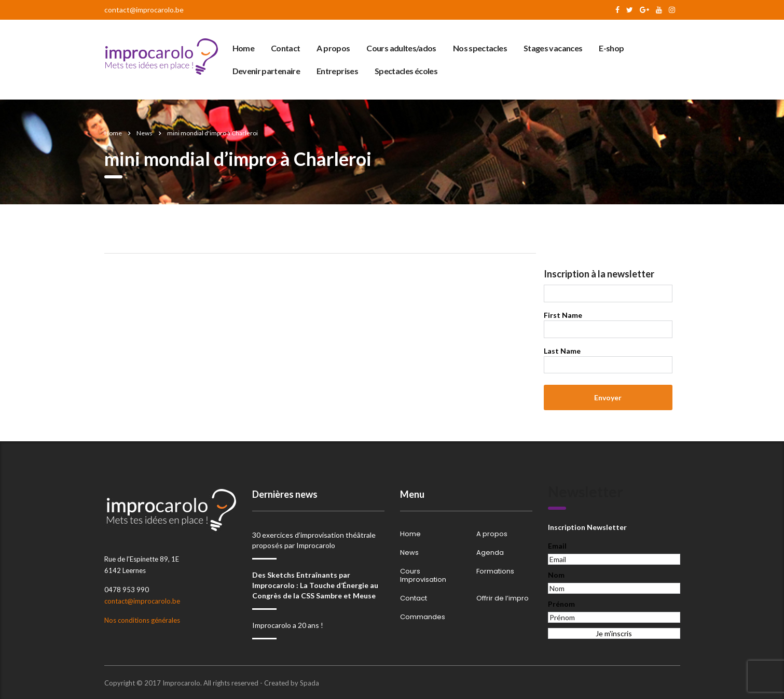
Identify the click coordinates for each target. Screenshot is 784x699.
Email (557, 546)
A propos (333, 48)
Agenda (490, 553)
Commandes (423, 617)
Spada (310, 683)
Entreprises (337, 71)
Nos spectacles (480, 48)
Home (243, 48)
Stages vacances (553, 48)
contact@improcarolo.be (144, 10)
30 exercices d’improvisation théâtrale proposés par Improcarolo (314, 540)
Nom (556, 575)
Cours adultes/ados (401, 48)
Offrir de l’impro (503, 598)
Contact (286, 48)
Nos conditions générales (142, 620)
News (409, 553)
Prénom (561, 604)
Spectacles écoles (406, 71)
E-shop (611, 48)
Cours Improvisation (423, 576)
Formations (495, 571)
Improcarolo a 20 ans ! (288, 625)
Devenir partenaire (266, 71)
